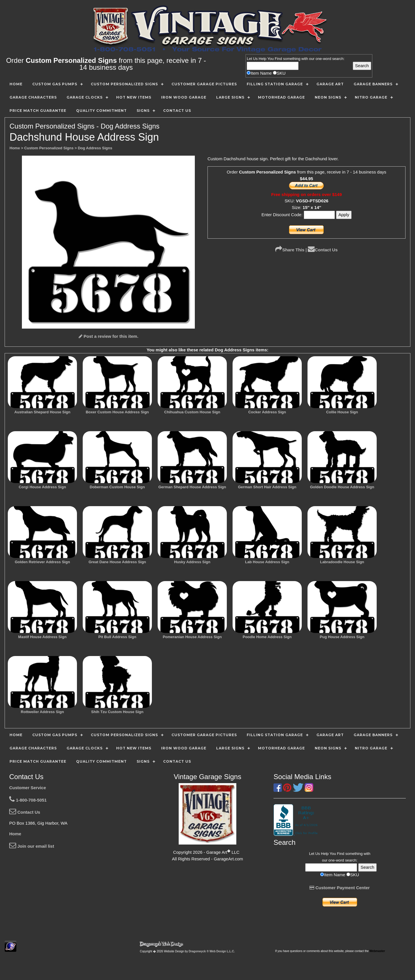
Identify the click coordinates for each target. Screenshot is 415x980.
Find (278, 59)
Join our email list (32, 846)
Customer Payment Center (340, 888)
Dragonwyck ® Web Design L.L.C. (212, 951)
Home (15, 834)
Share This (290, 250)
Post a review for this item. (109, 336)
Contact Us (323, 250)
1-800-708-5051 (28, 800)
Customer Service (28, 788)
